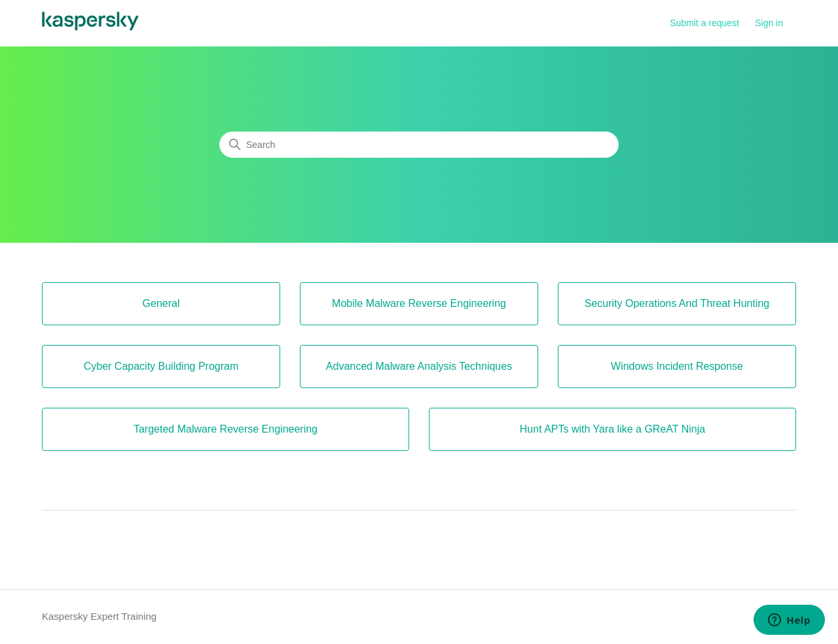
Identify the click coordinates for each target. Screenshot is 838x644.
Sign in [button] (769, 23)
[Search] (419, 145)
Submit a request (704, 23)
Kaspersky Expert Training (99, 616)
